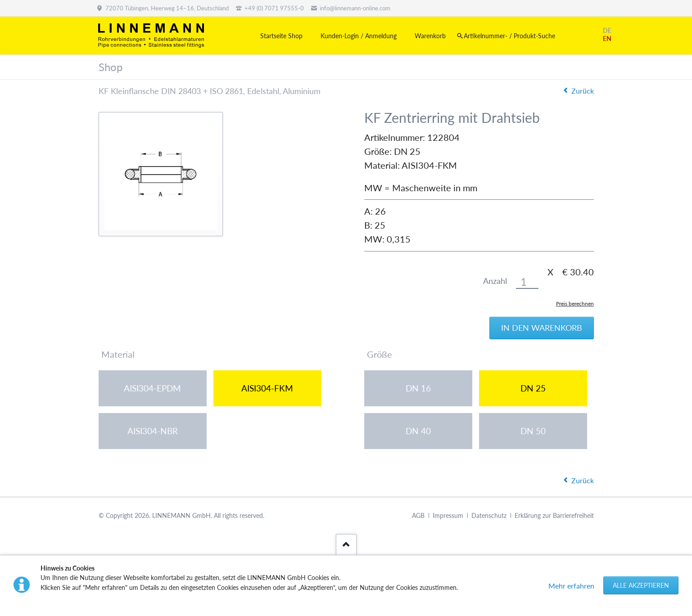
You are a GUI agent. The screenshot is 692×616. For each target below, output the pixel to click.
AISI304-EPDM (152, 388)
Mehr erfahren (571, 586)
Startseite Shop (281, 36)
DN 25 (533, 388)
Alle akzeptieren (641, 585)
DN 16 (418, 388)
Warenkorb (430, 36)
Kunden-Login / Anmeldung (359, 36)
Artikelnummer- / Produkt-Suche (509, 36)
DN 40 (418, 431)
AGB (418, 515)
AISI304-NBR (153, 431)
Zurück (583, 91)
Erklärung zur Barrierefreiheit (554, 515)
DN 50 (533, 431)
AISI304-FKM (267, 388)
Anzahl (495, 281)
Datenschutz (489, 515)
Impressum (448, 515)
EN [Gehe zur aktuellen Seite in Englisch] (607, 38)
